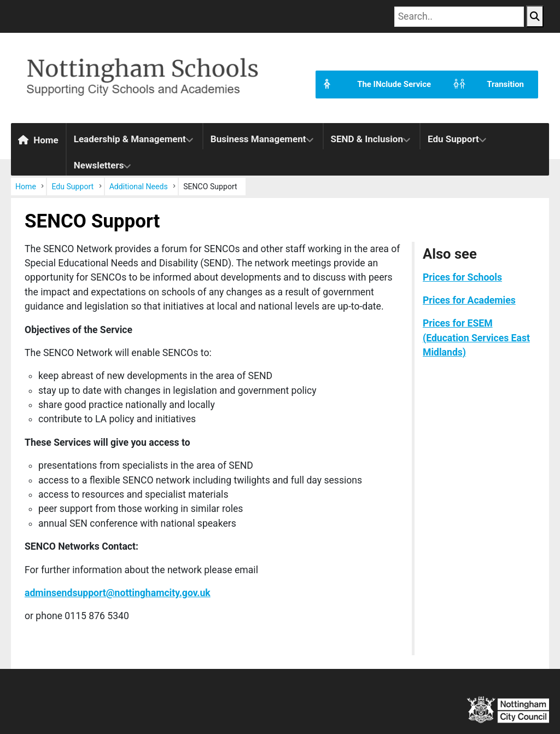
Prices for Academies (469, 300)
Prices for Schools (462, 277)
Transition (485, 85)
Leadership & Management (130, 139)
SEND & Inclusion (367, 139)
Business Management (258, 139)
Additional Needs (139, 187)
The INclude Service (373, 85)
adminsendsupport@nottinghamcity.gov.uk (118, 593)
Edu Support (453, 139)
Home (38, 140)
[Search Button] (535, 16)
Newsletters (99, 165)
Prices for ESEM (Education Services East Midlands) (476, 338)
